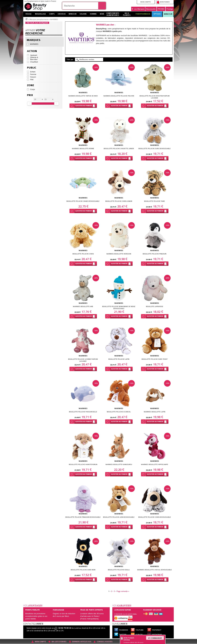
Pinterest (157, 630)
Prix (30, 95)
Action (32, 51)
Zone (31, 85)
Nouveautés (151, 9)
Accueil (27, 19)
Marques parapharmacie (39, 19)
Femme (33, 74)
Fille (32, 80)
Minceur (168, 14)
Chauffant (34, 62)
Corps (33, 89)
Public (32, 68)
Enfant (33, 72)
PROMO (161, 9)
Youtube (140, 630)
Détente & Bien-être (34, 58)
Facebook (124, 630)
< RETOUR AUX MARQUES (37, 23)
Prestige (170, 9)
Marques (138, 9)
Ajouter (84, 106)
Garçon (33, 77)
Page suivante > (123, 591)
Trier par (70, 59)
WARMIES (34, 44)
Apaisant (34, 55)
